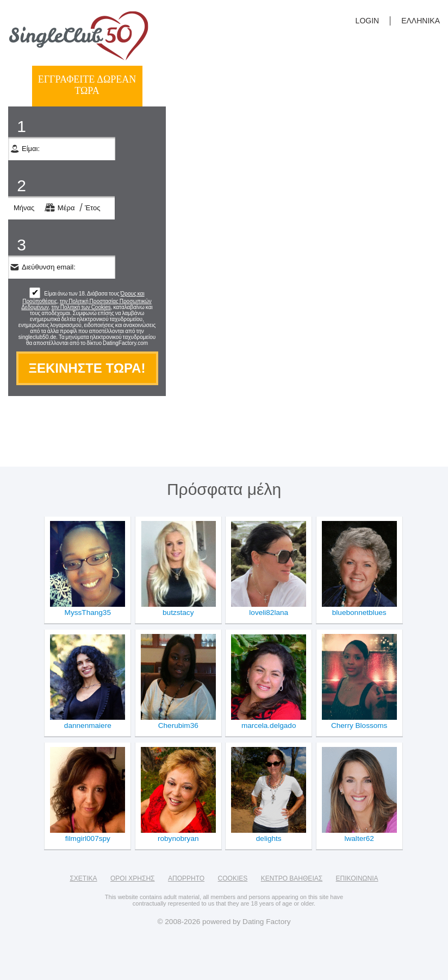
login (368, 21)
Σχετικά (83, 878)
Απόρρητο (186, 878)
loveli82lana (269, 612)
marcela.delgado (269, 725)
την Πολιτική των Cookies (81, 307)
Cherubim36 (178, 725)
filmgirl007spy (88, 838)
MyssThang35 (88, 612)
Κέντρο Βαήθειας (292, 878)
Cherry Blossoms (359, 725)
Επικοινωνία (357, 878)
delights (269, 838)
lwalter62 (359, 838)
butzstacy (178, 612)
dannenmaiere (88, 725)
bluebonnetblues (359, 612)
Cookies (233, 878)
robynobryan (178, 838)
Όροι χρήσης (133, 878)
